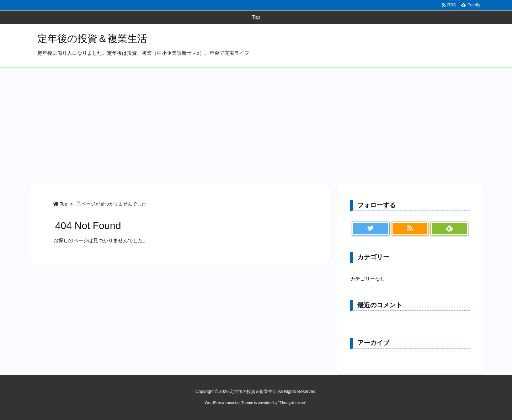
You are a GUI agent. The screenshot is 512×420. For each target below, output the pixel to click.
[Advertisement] (256, 121)
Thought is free (292, 403)
